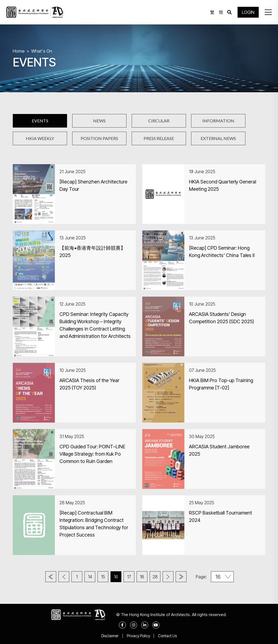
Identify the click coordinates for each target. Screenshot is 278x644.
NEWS (99, 121)
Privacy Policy (138, 636)
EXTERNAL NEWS (218, 138)
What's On (42, 51)
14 (90, 577)
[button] (268, 12)
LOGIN (248, 12)
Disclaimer (110, 636)
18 (142, 577)
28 (155, 577)
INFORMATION (218, 121)
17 (129, 577)
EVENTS (40, 121)
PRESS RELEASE (159, 138)
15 (103, 577)
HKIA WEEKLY (40, 138)
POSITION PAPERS (99, 138)
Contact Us (168, 636)
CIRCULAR (159, 121)
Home (19, 51)
